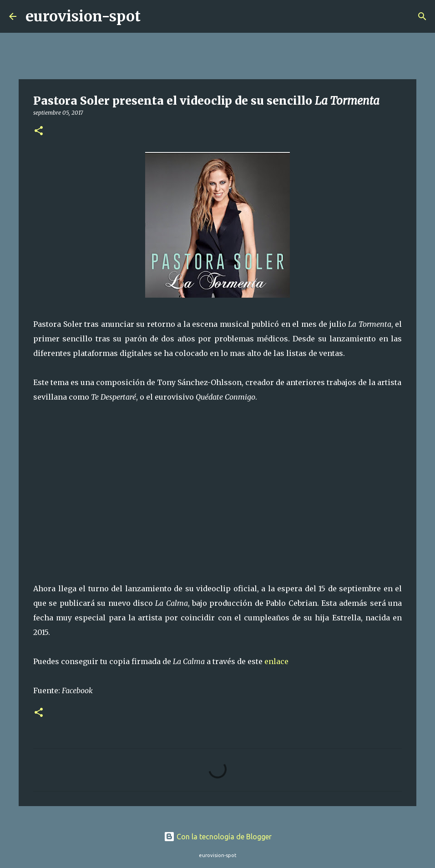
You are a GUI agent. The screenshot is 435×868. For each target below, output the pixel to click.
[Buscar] (153, 16)
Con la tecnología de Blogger (218, 837)
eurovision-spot (83, 16)
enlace (276, 661)
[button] (39, 131)
